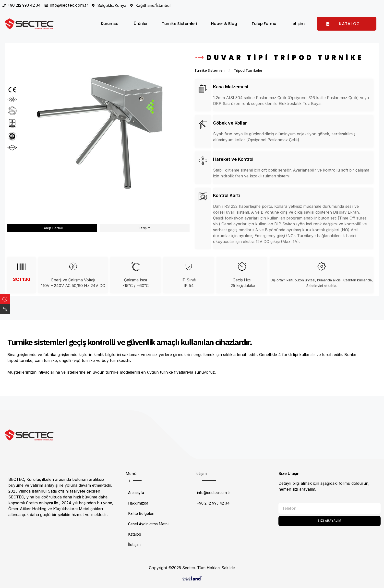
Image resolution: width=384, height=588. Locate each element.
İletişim (298, 24)
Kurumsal (110, 24)
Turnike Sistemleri (179, 24)
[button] (347, 24)
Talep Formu (264, 24)
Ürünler (141, 24)
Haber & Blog (224, 24)
